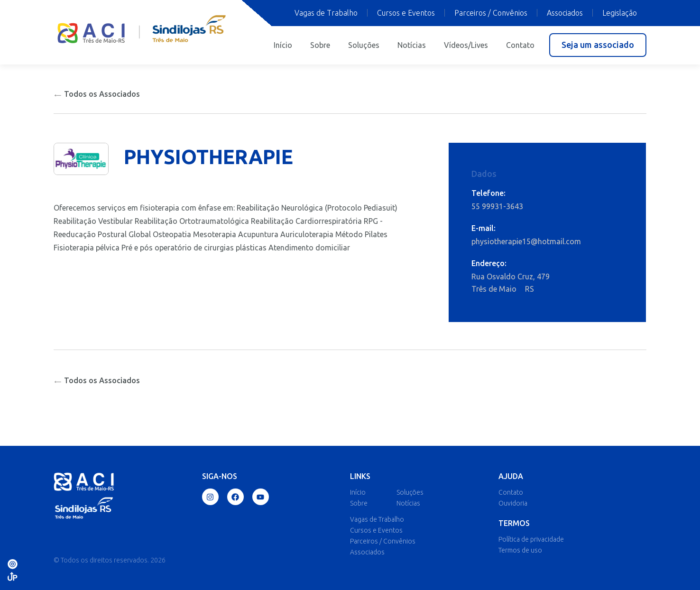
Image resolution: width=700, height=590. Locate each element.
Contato (520, 45)
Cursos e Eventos (406, 13)
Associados (565, 13)
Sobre (320, 45)
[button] (598, 45)
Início (283, 45)
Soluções (364, 45)
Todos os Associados (97, 94)
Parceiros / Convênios (491, 13)
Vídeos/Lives (466, 45)
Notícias (412, 45)
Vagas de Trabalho (326, 13)
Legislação (620, 13)
